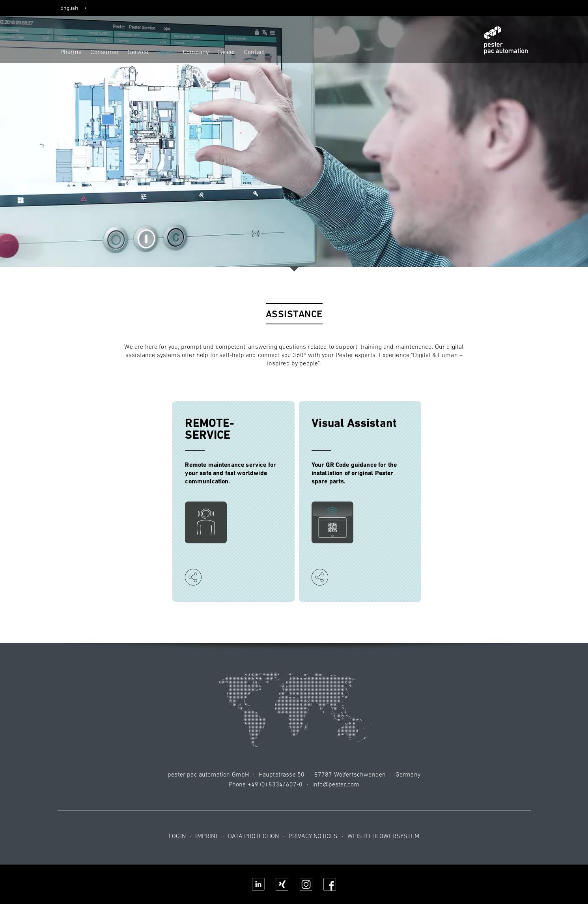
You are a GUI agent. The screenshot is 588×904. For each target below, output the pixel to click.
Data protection (253, 836)
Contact (255, 52)
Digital (166, 52)
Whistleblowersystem (383, 836)
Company (196, 52)
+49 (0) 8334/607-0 (275, 784)
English (69, 8)
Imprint (207, 836)
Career (226, 52)
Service (138, 52)
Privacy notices (313, 836)
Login (177, 836)
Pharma (71, 52)
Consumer (105, 52)
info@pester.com (336, 784)
